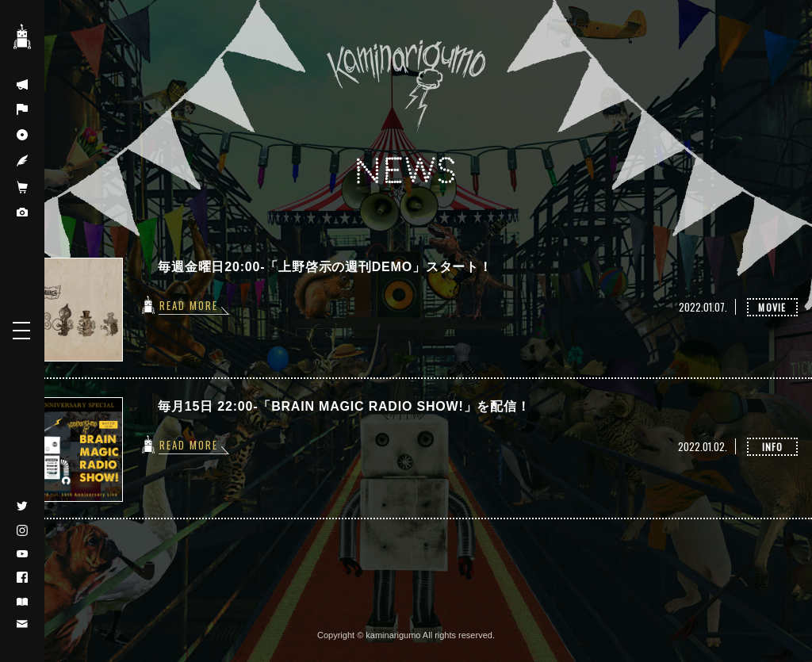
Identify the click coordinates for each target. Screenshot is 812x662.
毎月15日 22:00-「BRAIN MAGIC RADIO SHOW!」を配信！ (344, 406)
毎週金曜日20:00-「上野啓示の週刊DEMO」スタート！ (325, 267)
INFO (773, 447)
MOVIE (772, 307)
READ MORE (189, 305)
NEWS (406, 172)
